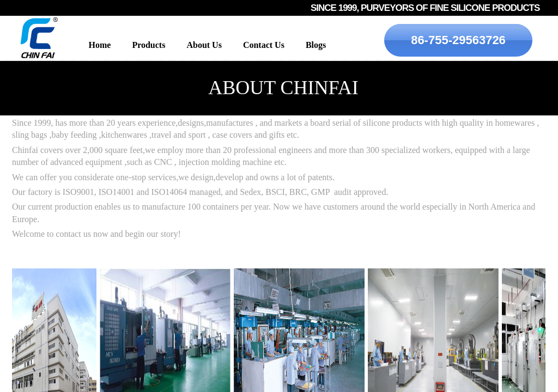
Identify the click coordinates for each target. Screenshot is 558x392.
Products (148, 45)
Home (100, 45)
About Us (204, 45)
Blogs (316, 45)
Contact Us (264, 45)
